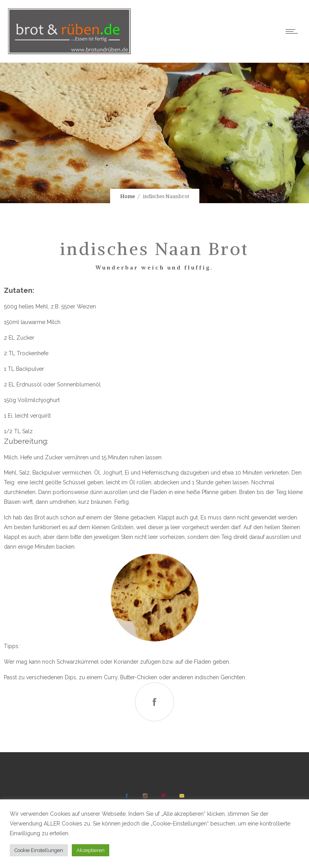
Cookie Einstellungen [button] (39, 850)
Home (128, 196)
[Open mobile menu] (293, 31)
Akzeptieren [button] (91, 850)
